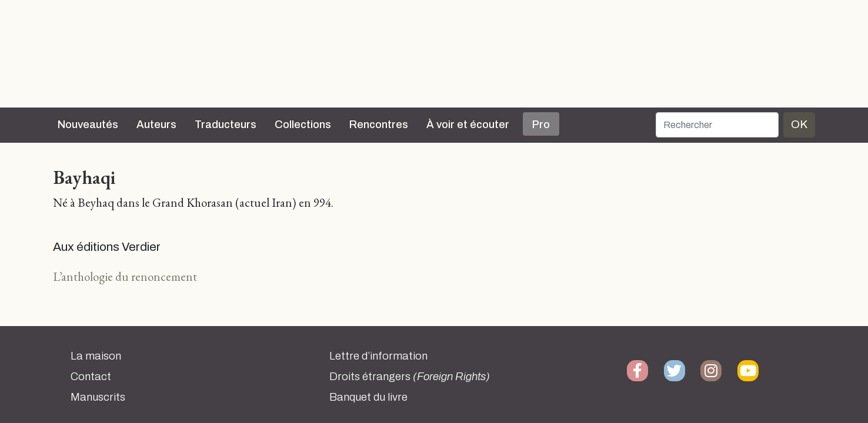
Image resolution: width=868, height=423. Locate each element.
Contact (91, 377)
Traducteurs (226, 125)
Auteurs (156, 125)
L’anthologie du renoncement (125, 276)
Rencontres (379, 125)
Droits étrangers (410, 377)
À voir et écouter (468, 125)
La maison (96, 356)
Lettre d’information (378, 356)
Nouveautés (88, 125)
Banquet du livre (368, 397)
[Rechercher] (717, 125)
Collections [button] (303, 125)
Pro (541, 125)
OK (799, 124)
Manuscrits (98, 397)
